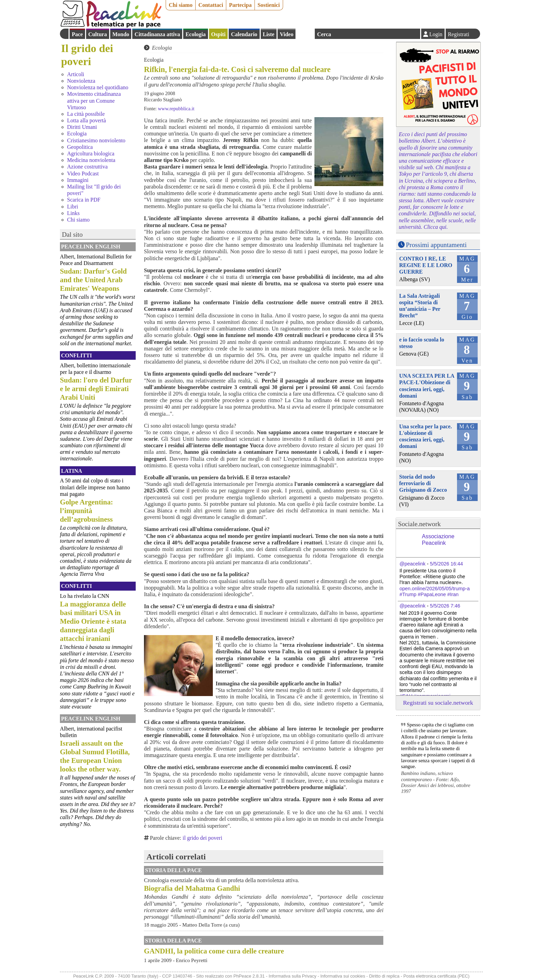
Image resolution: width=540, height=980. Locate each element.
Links (73, 213)
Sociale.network (419, 524)
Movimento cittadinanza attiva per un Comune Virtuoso (94, 100)
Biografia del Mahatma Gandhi (192, 888)
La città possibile (86, 114)
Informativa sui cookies (343, 976)
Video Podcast (83, 173)
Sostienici (269, 5)
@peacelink (412, 564)
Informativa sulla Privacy (293, 976)
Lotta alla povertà (87, 120)
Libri (73, 207)
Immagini (78, 180)
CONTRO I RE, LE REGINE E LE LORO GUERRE (426, 265)
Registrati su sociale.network (438, 703)
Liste (269, 34)
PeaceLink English (91, 247)
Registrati (458, 34)
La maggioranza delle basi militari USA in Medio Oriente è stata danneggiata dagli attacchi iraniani (93, 621)
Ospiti (218, 34)
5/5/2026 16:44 (446, 564)
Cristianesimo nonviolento (96, 140)
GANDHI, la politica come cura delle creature (214, 951)
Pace (77, 34)
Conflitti (76, 355)
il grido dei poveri (202, 838)
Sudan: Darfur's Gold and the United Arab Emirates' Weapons (93, 280)
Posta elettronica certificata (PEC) (436, 976)
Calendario (244, 34)
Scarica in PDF (84, 200)
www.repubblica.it (176, 109)
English (305, 34)
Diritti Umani (82, 127)
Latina (71, 471)
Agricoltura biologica (91, 154)
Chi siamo (181, 5)
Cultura (97, 34)
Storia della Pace (173, 870)
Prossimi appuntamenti (436, 245)
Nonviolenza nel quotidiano (98, 87)
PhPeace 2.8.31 (249, 976)
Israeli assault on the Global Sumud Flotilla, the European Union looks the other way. (95, 756)
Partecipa (240, 5)
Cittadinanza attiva (157, 34)
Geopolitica (80, 147)
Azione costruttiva (87, 167)
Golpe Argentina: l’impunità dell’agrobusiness (86, 511)
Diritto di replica (384, 976)
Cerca (324, 34)
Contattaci (211, 5)
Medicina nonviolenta (91, 160)
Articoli (76, 74)
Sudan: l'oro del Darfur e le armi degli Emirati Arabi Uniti (96, 389)
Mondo (121, 34)
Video (286, 34)
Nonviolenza (81, 81)
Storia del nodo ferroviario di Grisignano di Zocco (423, 483)
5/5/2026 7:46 (445, 606)
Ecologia (196, 34)
